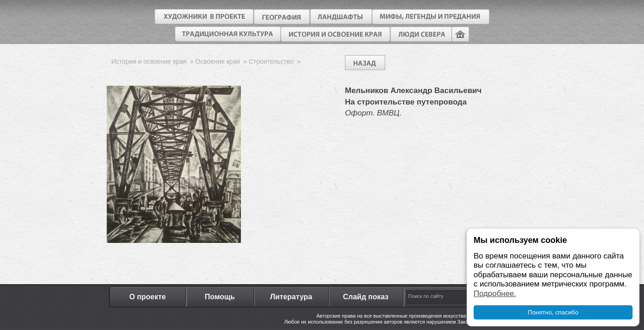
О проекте (147, 297)
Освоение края (218, 61)
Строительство (271, 61)
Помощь (220, 297)
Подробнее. (495, 294)
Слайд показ (366, 297)
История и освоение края (149, 61)
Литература (291, 297)
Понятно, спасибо (553, 312)
